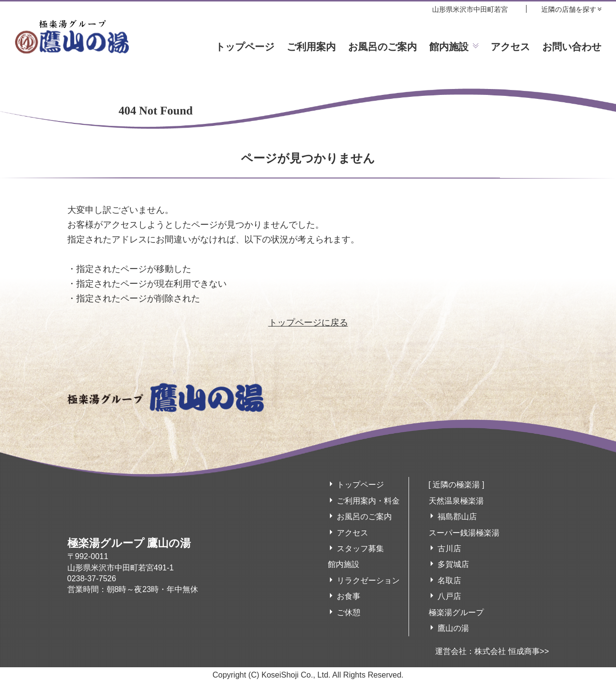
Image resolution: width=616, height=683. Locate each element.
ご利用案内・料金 (368, 501)
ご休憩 (349, 612)
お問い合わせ (572, 47)
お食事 (349, 596)
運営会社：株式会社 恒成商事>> (492, 651)
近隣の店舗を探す (569, 9)
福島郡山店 (457, 517)
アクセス (510, 47)
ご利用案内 (311, 47)
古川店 (449, 549)
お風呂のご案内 (382, 47)
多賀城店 (453, 564)
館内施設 (449, 47)
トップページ (245, 47)
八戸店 (449, 596)
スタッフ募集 (360, 549)
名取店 (449, 580)
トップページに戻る (308, 323)
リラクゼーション (368, 580)
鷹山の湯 (453, 628)
